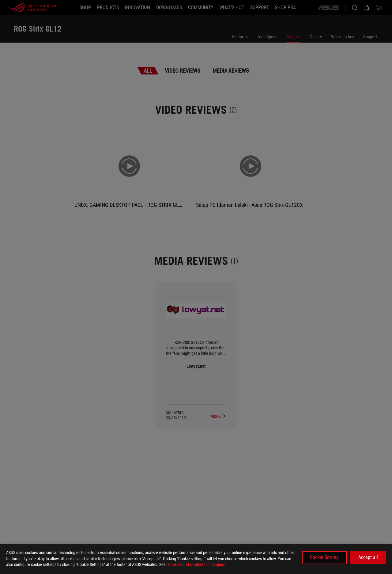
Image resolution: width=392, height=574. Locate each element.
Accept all (368, 557)
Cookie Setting (324, 557)
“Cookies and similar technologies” (196, 564)
